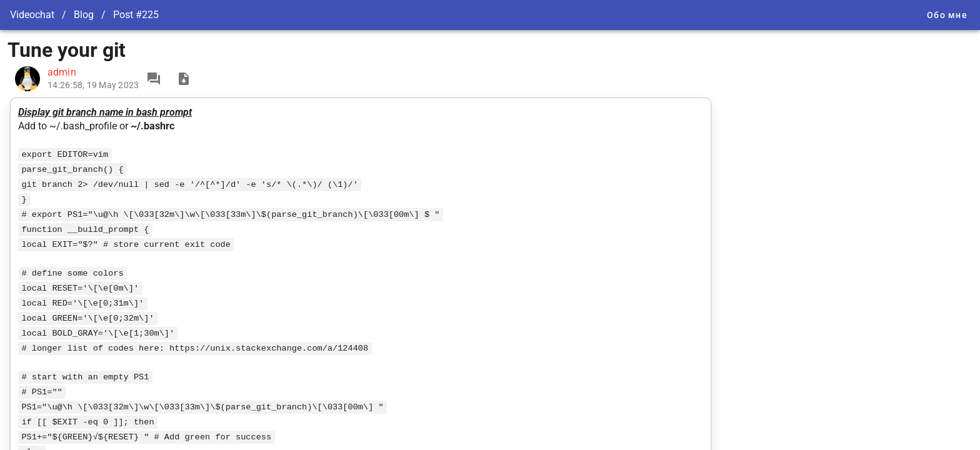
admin (62, 72)
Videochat (32, 15)
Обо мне (947, 15)
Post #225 (136, 15)
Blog (84, 15)
